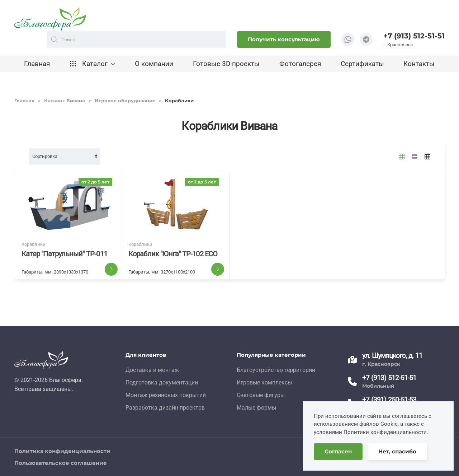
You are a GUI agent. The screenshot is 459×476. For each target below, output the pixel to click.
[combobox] (137, 39)
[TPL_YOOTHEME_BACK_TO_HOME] (50, 19)
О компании (154, 64)
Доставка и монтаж (152, 370)
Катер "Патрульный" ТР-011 (64, 254)
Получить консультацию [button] (284, 39)
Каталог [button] (92, 64)
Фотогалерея (300, 64)
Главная (37, 64)
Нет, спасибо (397, 451)
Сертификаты (362, 64)
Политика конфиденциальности (62, 451)
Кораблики (34, 244)
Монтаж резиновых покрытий (166, 395)
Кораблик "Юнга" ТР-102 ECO (173, 254)
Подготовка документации (162, 382)
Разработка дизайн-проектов (165, 408)
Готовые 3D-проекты (226, 64)
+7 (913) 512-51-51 (414, 36)
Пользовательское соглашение (61, 463)
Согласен (338, 451)
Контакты (419, 64)
